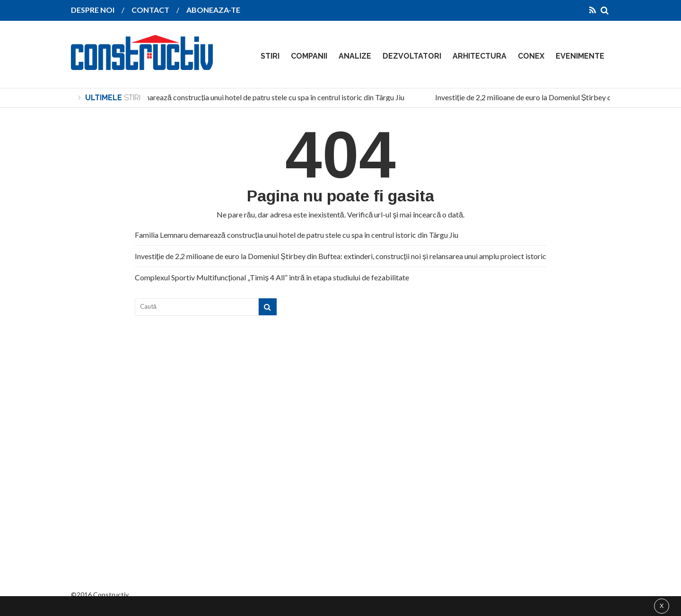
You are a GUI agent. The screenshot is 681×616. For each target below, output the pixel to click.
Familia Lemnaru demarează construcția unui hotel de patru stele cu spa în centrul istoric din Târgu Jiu (243, 97)
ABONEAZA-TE (213, 10)
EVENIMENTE (580, 56)
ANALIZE (355, 56)
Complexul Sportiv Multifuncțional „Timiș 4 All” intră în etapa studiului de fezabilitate (272, 277)
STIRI (270, 56)
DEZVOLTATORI (412, 56)
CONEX (531, 56)
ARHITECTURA (480, 56)
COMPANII (309, 56)
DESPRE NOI (93, 10)
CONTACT (150, 10)
